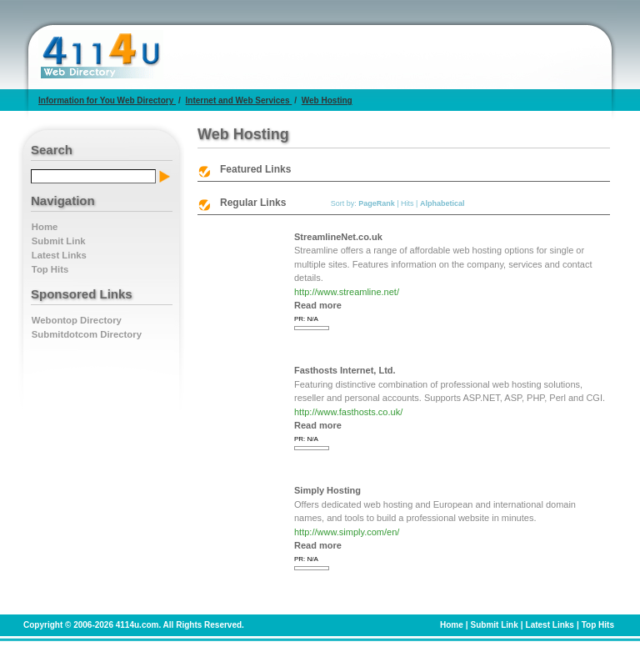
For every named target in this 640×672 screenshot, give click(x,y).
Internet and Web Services (239, 100)
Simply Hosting (327, 490)
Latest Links (59, 255)
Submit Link (59, 241)
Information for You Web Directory (107, 100)
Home (45, 227)
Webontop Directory (77, 320)
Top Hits (50, 269)
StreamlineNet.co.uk (338, 237)
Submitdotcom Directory (87, 334)
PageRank (377, 203)
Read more (318, 305)
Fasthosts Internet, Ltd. (345, 370)
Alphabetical (442, 203)
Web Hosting (327, 100)
